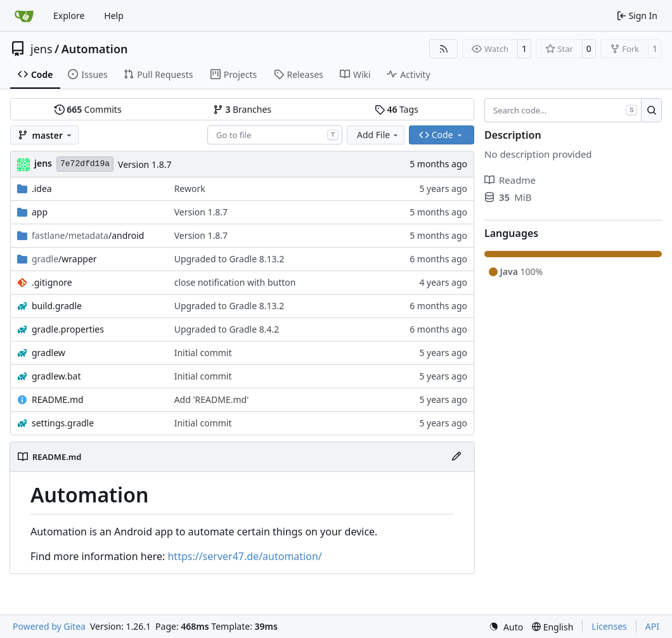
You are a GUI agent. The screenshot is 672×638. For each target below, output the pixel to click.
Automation (95, 49)
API (652, 626)
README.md (58, 399)
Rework (190, 188)
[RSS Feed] (444, 49)
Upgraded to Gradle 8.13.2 (229, 259)
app (40, 212)
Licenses (609, 626)
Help (114, 16)
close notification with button (235, 282)
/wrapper (64, 259)
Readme (510, 180)
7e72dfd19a (85, 164)
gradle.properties (68, 329)
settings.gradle (63, 423)
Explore (69, 16)
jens (42, 49)
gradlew (48, 353)
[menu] (506, 627)
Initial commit (203, 353)
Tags (397, 109)
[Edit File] (456, 457)
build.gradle (57, 306)
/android (88, 235)
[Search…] (651, 110)
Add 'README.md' (212, 399)
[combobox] (275, 135)
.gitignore (52, 282)
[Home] (24, 16)
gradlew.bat (56, 376)
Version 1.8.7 (145, 164)
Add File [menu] (378, 135)
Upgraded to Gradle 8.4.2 (227, 329)
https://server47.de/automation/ (244, 556)
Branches (242, 109)
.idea (42, 188)
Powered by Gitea (49, 626)
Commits (88, 109)
